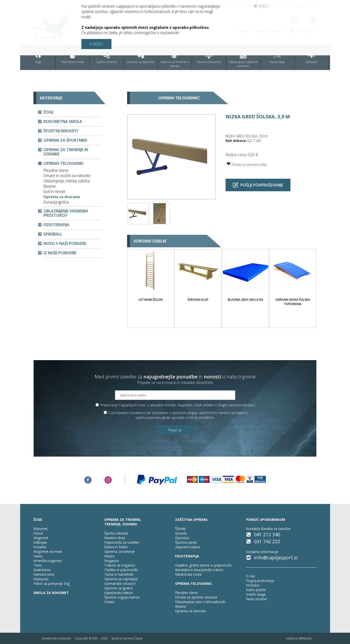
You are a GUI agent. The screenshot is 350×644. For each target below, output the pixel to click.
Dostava (253, 585)
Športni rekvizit (116, 533)
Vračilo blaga (256, 594)
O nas (251, 576)
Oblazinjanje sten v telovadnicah (200, 602)
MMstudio (305, 638)
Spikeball (311, 58)
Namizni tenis (44, 574)
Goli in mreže (54, 191)
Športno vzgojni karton (122, 597)
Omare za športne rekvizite (196, 597)
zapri (261, 6)
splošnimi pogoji (184, 413)
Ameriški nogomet (48, 561)
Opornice (182, 538)
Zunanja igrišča (56, 202)
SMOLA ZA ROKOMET (51, 593)
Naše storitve (256, 599)
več (252, 405)
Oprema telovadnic (209, 58)
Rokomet (41, 529)
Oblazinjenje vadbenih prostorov (243, 60)
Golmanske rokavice (120, 583)
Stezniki (181, 533)
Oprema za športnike (141, 58)
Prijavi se (175, 430)
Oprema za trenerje (120, 552)
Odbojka (40, 542)
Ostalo (109, 602)
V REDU (96, 44)
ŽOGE (38, 520)
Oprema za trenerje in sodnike (175, 60)
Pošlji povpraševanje (258, 185)
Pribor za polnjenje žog (51, 583)
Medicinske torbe (188, 574)
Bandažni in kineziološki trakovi (199, 570)
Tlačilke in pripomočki (121, 570)
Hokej (38, 556)
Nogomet (41, 538)
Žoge (38, 58)
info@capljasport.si (276, 558)
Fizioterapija (277, 58)
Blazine (49, 186)
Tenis (38, 565)
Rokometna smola (72, 58)
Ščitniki (180, 529)
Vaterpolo (41, 579)
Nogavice (112, 561)
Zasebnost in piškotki (56, 638)
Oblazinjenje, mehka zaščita (66, 181)
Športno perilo (186, 542)
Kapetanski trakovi (119, 593)
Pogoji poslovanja (260, 581)
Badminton (42, 570)
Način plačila (256, 590)
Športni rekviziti (107, 58)
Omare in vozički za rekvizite (67, 176)
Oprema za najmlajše (121, 579)
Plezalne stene (56, 170)
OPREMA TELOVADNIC (194, 583)
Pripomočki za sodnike (122, 542)
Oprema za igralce (118, 588)
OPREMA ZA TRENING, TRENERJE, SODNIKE (123, 522)
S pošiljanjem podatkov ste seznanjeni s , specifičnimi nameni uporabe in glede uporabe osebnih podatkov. (178, 415)
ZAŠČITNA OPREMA (191, 520)
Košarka (40, 547)
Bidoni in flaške (116, 547)
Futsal (38, 533)
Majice (109, 556)
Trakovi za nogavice (120, 565)
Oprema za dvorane (62, 197)
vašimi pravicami (148, 418)
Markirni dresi (115, 538)
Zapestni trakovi (188, 547)
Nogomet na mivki (48, 552)
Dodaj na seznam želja (246, 164)
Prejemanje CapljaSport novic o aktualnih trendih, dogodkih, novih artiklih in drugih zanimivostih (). (178, 405)
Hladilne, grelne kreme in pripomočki (203, 565)
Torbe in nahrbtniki (119, 574)
